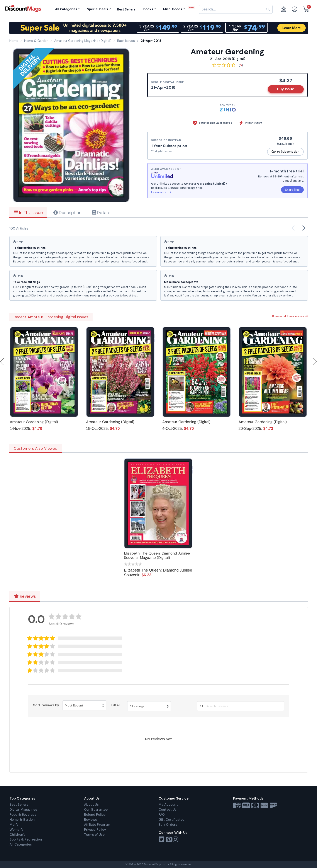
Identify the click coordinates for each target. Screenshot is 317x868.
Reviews (25, 596)
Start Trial (292, 190)
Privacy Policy (95, 830)
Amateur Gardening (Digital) (34, 422)
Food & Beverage (23, 815)
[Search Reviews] (241, 706)
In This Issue (28, 213)
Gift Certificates (171, 820)
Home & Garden (22, 820)
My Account (168, 805)
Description (67, 213)
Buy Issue (286, 89)
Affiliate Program (97, 825)
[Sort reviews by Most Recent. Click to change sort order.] (84, 705)
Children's (17, 835)
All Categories (21, 844)
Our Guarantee (96, 810)
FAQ (162, 815)
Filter (116, 705)
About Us (91, 805)
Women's (17, 830)
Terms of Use (94, 835)
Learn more (161, 192)
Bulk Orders (168, 825)
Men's (14, 825)
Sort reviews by (46, 705)
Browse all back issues (290, 316)
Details (101, 213)
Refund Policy (95, 815)
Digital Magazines (23, 810)
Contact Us (168, 810)
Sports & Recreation (26, 839)
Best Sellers (19, 805)
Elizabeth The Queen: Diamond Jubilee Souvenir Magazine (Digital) (157, 555)
